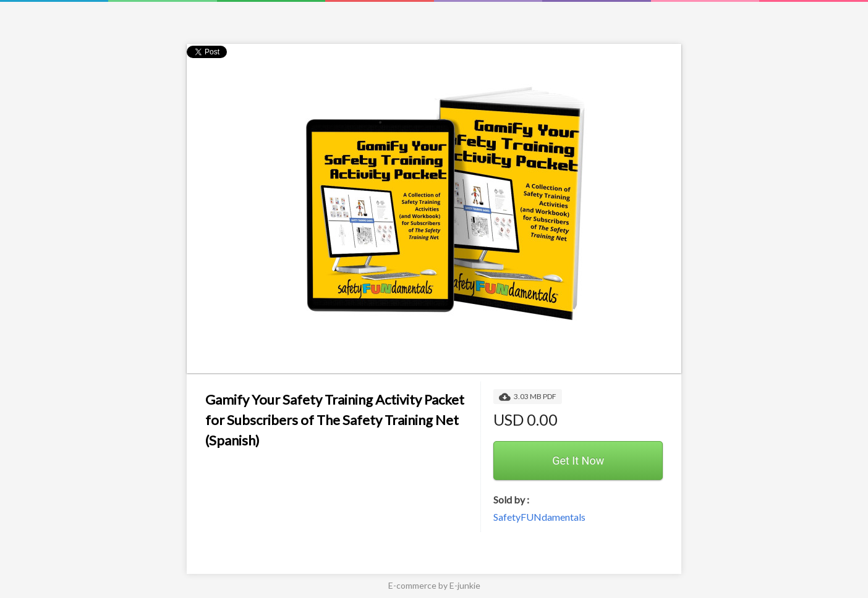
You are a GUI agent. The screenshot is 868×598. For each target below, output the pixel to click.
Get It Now (578, 461)
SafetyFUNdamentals (539, 517)
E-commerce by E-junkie (434, 585)
